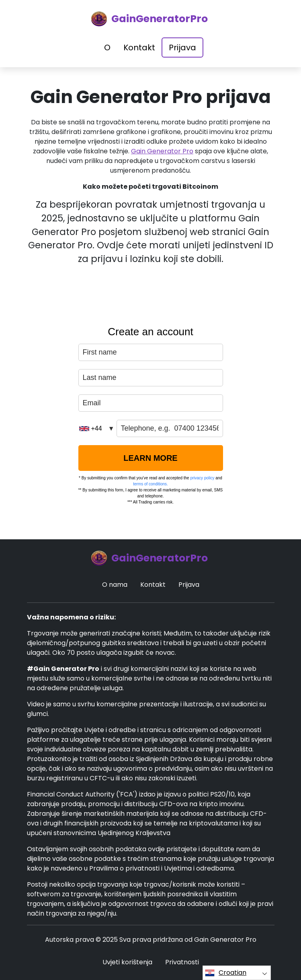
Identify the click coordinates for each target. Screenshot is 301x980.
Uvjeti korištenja (127, 962)
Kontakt (139, 47)
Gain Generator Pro (162, 151)
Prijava (182, 47)
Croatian (226, 973)
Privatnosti (182, 962)
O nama (115, 585)
